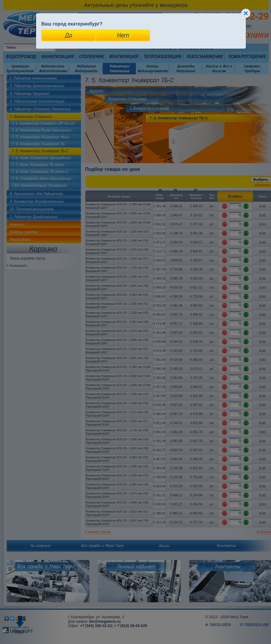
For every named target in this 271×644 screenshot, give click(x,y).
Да (68, 35)
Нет (123, 35)
